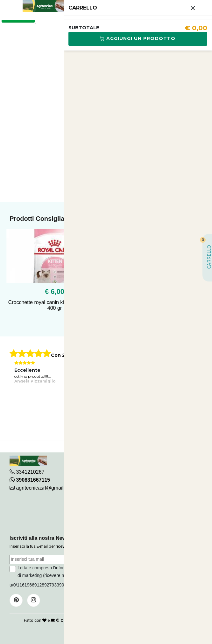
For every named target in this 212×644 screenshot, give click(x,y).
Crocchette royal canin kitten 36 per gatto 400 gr (55, 305)
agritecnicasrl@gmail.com (45, 488)
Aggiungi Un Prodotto (138, 38)
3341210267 (30, 472)
